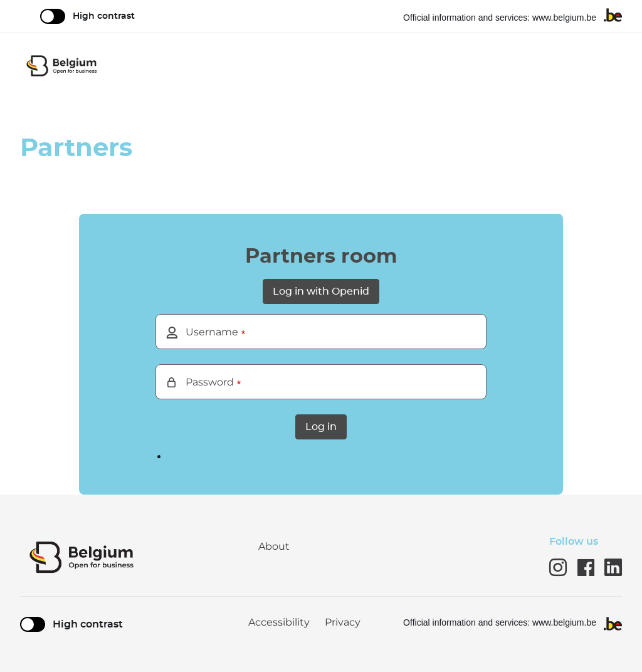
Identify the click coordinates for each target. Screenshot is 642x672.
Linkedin (613, 567)
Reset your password (327, 457)
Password (210, 382)
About (274, 546)
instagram (558, 567)
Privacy (343, 622)
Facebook (586, 567)
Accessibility (279, 622)
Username (212, 332)
